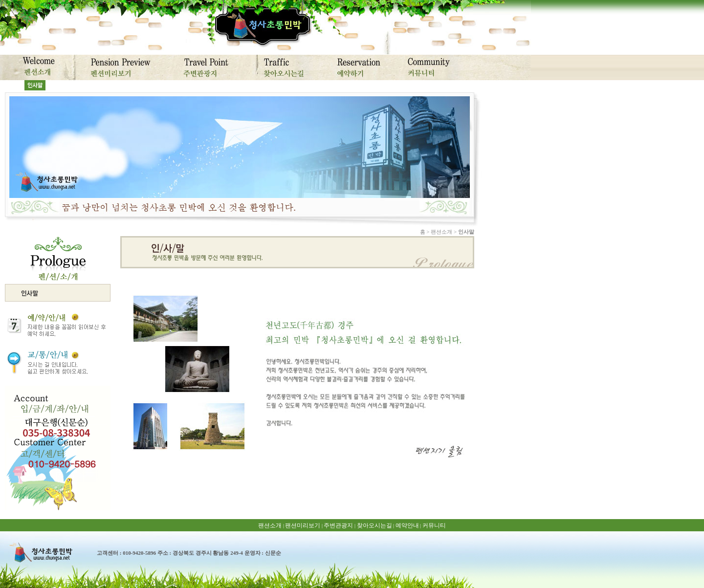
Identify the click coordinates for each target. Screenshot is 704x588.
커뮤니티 (434, 525)
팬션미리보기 (303, 525)
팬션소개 (270, 525)
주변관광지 (338, 525)
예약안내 (407, 525)
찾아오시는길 (374, 525)
